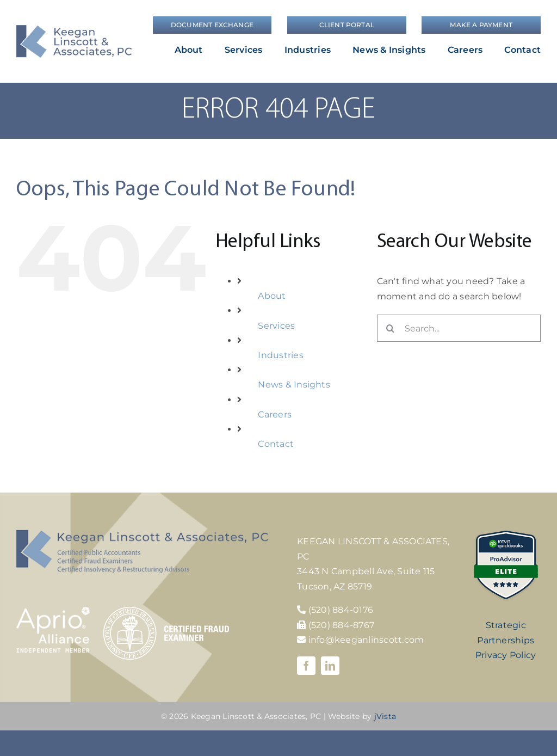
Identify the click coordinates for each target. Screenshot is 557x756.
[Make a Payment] (481, 25)
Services (276, 326)
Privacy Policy (506, 655)
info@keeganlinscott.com (360, 640)
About (272, 296)
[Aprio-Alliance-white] (53, 611)
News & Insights (294, 385)
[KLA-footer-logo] (142, 534)
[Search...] (459, 328)
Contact (276, 444)
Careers (275, 414)
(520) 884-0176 (341, 610)
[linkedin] (330, 666)
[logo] (74, 29)
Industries (280, 355)
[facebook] (306, 666)
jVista (385, 716)
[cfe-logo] (166, 611)
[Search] (391, 328)
